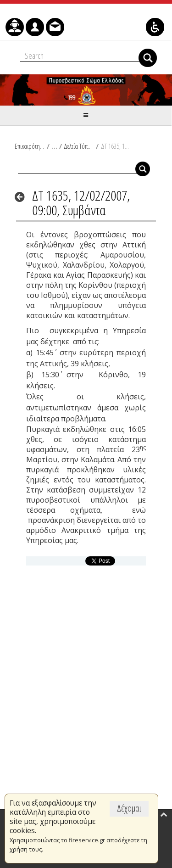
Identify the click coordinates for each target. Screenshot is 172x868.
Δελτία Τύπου (79, 146)
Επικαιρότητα (30, 146)
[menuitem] (15, 27)
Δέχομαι (129, 808)
